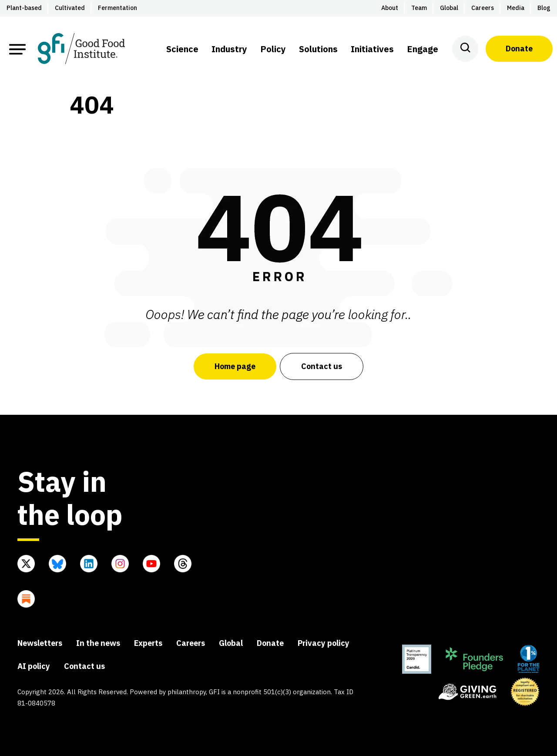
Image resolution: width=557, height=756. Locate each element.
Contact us (322, 366)
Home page (235, 366)
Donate (519, 49)
